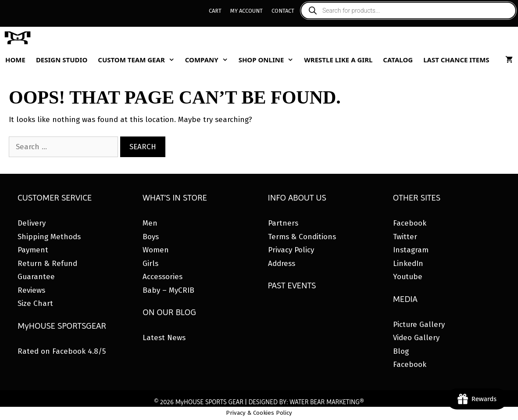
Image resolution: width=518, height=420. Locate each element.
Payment (33, 250)
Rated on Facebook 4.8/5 (62, 351)
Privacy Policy (291, 250)
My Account (246, 11)
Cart (215, 11)
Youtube (408, 277)
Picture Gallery (419, 325)
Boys (151, 237)
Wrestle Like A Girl (338, 60)
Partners (283, 223)
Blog (401, 351)
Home (15, 60)
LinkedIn (408, 264)
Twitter (405, 237)
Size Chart (35, 303)
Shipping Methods (49, 237)
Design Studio (62, 60)
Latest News (164, 338)
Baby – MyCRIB (168, 290)
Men (150, 223)
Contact (283, 11)
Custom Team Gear (139, 60)
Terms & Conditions (302, 237)
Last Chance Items (456, 60)
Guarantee (36, 277)
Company (209, 60)
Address (282, 264)
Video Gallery (416, 338)
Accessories (163, 277)
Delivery (32, 223)
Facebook (410, 223)
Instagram (411, 250)
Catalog (398, 60)
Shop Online (269, 60)
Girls (150, 264)
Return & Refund (47, 264)
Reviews (31, 290)
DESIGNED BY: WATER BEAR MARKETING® (306, 402)
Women (156, 250)
